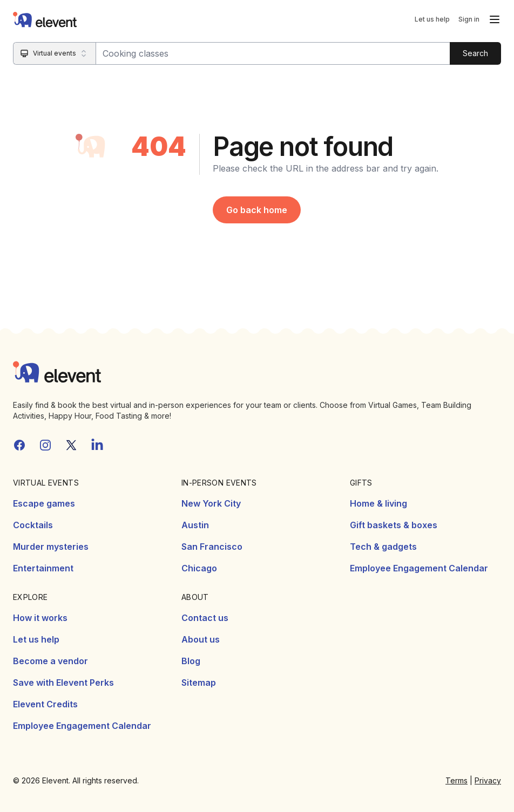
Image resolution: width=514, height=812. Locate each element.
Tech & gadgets (383, 547)
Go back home (257, 210)
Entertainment (43, 568)
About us (201, 639)
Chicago (199, 568)
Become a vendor (50, 661)
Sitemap (199, 683)
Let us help (432, 19)
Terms (456, 780)
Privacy (488, 780)
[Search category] (55, 53)
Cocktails (33, 525)
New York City (211, 503)
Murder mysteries (51, 547)
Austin (195, 525)
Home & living (378, 503)
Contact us (205, 618)
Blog (191, 661)
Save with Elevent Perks (63, 683)
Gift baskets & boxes (394, 525)
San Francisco (212, 547)
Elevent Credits (45, 704)
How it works (40, 618)
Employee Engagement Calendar (419, 568)
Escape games (44, 503)
